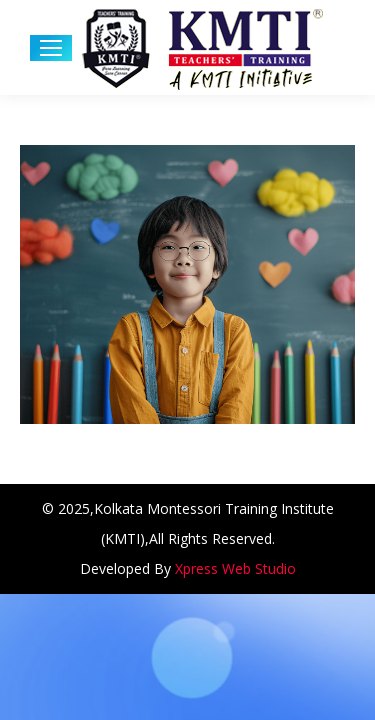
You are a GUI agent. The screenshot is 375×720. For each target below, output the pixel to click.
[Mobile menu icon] (51, 48)
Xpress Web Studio (235, 568)
